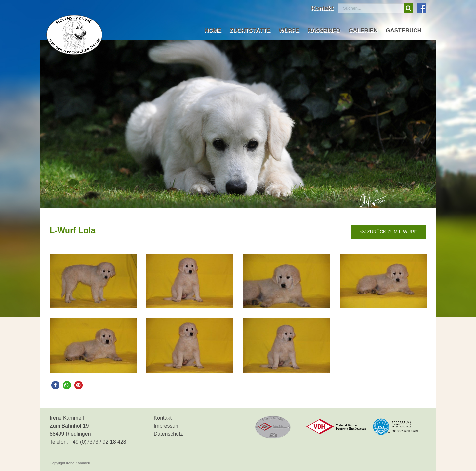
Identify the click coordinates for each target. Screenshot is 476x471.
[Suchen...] (371, 8)
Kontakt (163, 418)
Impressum (167, 426)
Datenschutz (168, 434)
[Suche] (408, 8)
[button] (55, 385)
